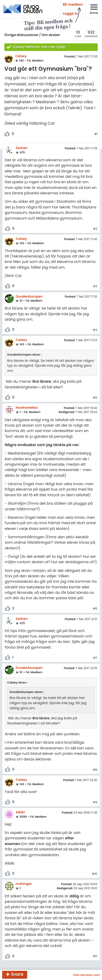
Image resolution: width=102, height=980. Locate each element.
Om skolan (51, 35)
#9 (95, 802)
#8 (95, 770)
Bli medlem (73, 4)
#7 (95, 658)
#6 (95, 609)
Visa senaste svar (86, 975)
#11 (95, 956)
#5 (95, 398)
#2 (95, 229)
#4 (95, 330)
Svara (17, 975)
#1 (96, 134)
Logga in (70, 13)
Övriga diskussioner (21, 35)
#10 (95, 874)
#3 (95, 286)
